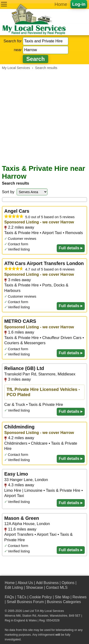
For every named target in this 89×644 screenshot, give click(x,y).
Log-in (79, 4)
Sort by (8, 192)
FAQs (9, 597)
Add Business (47, 583)
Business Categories (64, 602)
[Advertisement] (44, 117)
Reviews (79, 597)
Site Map (62, 597)
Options (68, 583)
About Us (25, 583)
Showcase (34, 587)
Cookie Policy (41, 597)
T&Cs (22, 597)
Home (61, 4)
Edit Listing (14, 587)
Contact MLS (57, 587)
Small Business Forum (25, 602)
